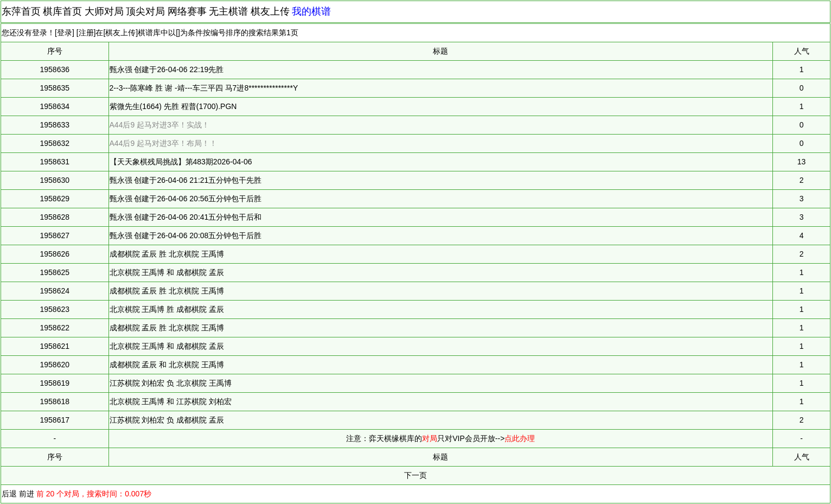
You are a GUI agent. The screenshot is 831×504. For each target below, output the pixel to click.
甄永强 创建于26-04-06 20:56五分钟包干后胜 (186, 199)
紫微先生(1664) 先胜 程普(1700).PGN (173, 106)
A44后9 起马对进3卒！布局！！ (163, 143)
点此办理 (520, 438)
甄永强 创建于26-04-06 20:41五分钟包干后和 (186, 217)
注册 (86, 33)
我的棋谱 (311, 11)
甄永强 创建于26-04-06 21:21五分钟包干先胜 (186, 180)
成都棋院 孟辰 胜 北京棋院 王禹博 (167, 254)
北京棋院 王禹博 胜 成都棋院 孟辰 (167, 309)
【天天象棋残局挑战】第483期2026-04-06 (181, 162)
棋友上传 (270, 11)
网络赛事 (187, 11)
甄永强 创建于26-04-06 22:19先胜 (167, 69)
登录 (65, 33)
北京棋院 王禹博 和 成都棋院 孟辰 (167, 272)
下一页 (415, 475)
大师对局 (104, 11)
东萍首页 (21, 11)
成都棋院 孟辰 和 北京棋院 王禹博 (167, 365)
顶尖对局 (145, 11)
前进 (27, 494)
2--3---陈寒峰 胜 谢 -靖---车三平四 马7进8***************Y (204, 88)
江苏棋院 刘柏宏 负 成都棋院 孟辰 (167, 420)
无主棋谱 (228, 11)
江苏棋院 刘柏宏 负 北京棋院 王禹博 (171, 383)
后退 (9, 494)
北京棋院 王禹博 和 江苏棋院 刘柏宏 (171, 401)
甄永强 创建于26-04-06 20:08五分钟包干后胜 (186, 235)
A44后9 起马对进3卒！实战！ (159, 125)
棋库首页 (62, 11)
